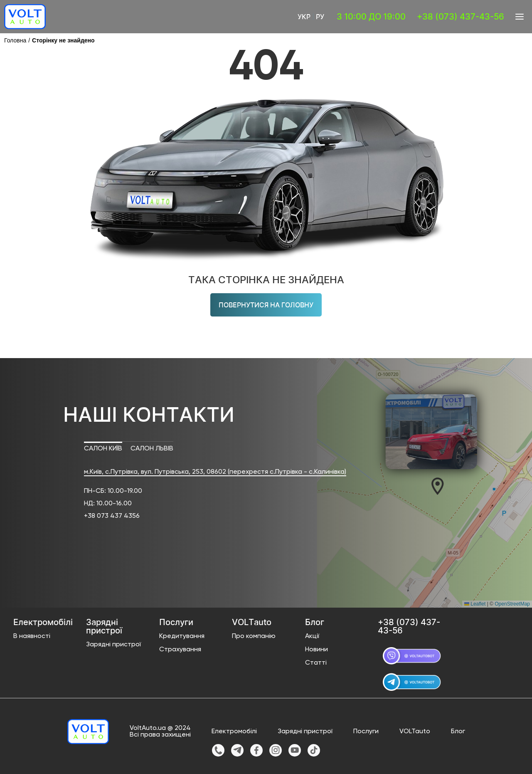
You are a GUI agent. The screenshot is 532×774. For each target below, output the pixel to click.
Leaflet (475, 604)
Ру (320, 17)
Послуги (366, 732)
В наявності (32, 636)
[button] (431, 486)
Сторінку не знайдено (63, 40)
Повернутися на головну (266, 305)
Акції (312, 636)
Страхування (180, 650)
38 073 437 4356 (114, 516)
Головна (15, 40)
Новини (316, 650)
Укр (304, 17)
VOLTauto (415, 732)
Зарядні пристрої (113, 645)
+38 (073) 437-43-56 (461, 17)
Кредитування (182, 636)
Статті (316, 663)
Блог (458, 732)
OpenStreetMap (512, 604)
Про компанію (254, 636)
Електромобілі (234, 732)
